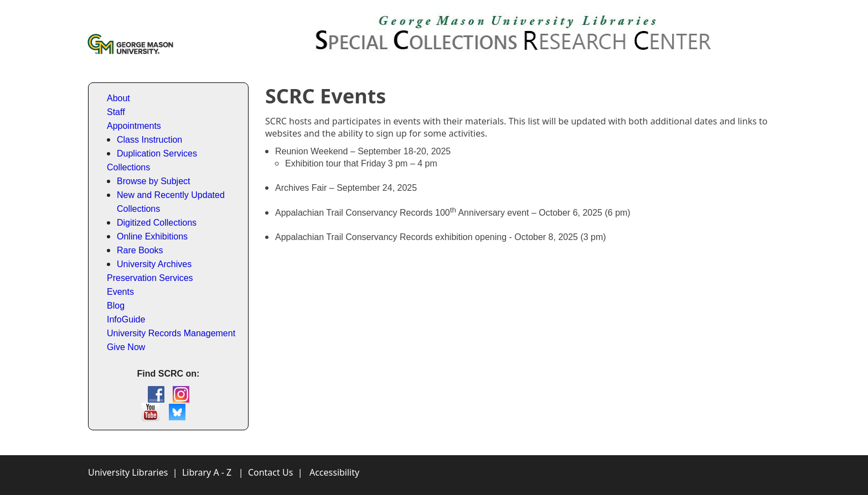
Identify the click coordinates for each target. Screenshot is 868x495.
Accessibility (334, 472)
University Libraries (128, 472)
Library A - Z (207, 472)
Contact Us (270, 472)
